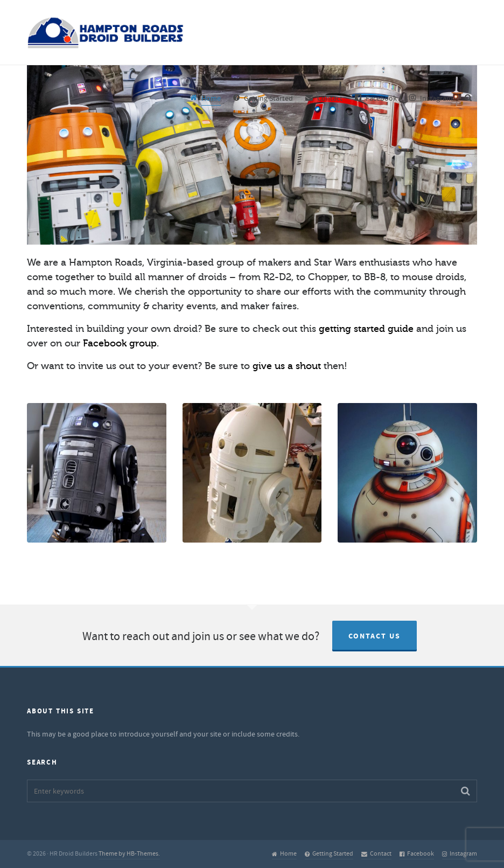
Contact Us (374, 636)
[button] (465, 791)
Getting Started (329, 854)
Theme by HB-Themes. (129, 854)
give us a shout (287, 366)
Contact (376, 854)
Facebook (417, 854)
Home (284, 854)
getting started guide (366, 329)
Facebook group (120, 343)
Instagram (460, 854)
